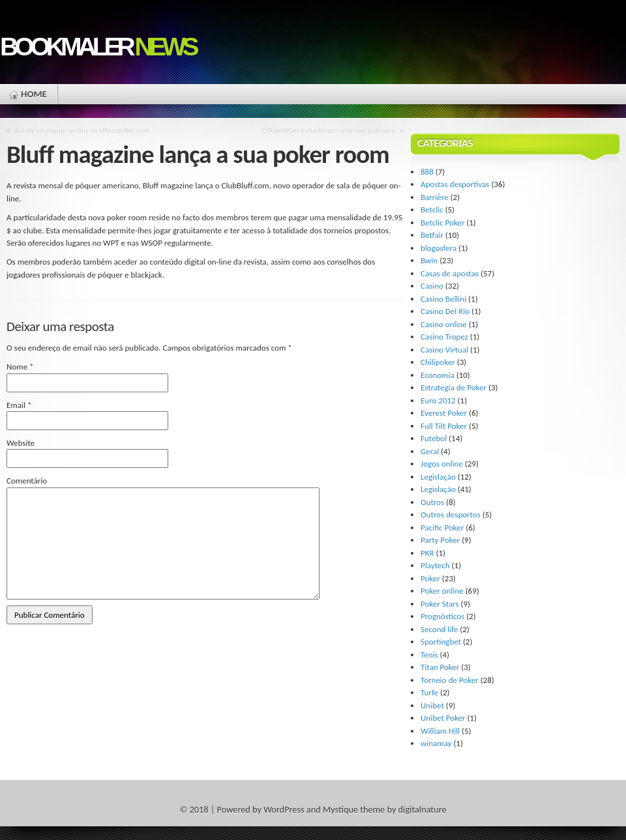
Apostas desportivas (455, 184)
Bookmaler (98, 47)
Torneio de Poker (450, 680)
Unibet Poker (443, 718)
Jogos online (442, 464)
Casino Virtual (444, 350)
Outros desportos (451, 514)
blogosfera (439, 248)
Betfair (432, 235)
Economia (438, 375)
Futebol (434, 438)
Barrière (435, 197)
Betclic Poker (442, 223)
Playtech (435, 565)
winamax (436, 743)
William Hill (440, 731)
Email (19, 405)
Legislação (438, 477)
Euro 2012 (438, 400)
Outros (432, 502)
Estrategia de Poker (454, 387)
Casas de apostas (450, 273)
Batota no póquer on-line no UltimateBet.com (82, 130)
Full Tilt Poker (444, 426)
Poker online (442, 591)
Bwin (429, 260)
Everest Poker (444, 413)
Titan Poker (440, 667)
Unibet (432, 705)
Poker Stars (440, 604)
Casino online (444, 324)
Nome (20, 367)
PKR (427, 553)
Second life (439, 629)
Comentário (27, 481)
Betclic (432, 210)
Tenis (429, 655)
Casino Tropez (444, 337)
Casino (432, 286)
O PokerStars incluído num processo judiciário (329, 130)
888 (427, 172)
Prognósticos (442, 616)
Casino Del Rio (445, 311)
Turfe (429, 692)
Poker (430, 578)
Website (21, 443)
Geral (430, 451)
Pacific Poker (442, 528)
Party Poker (440, 540)
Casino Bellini (443, 299)
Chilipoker (438, 362)
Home (34, 94)
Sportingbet (441, 642)
